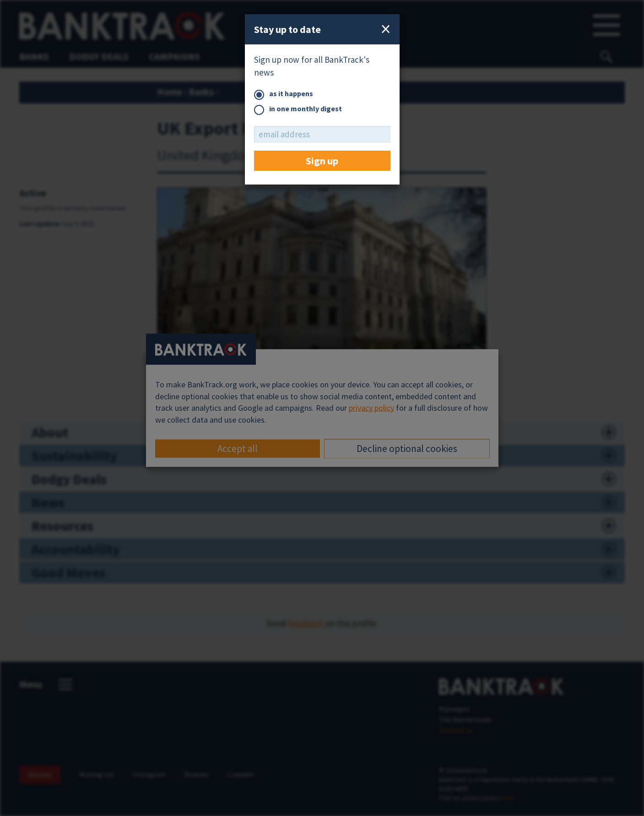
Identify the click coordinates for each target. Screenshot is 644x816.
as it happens (284, 94)
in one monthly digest (298, 109)
